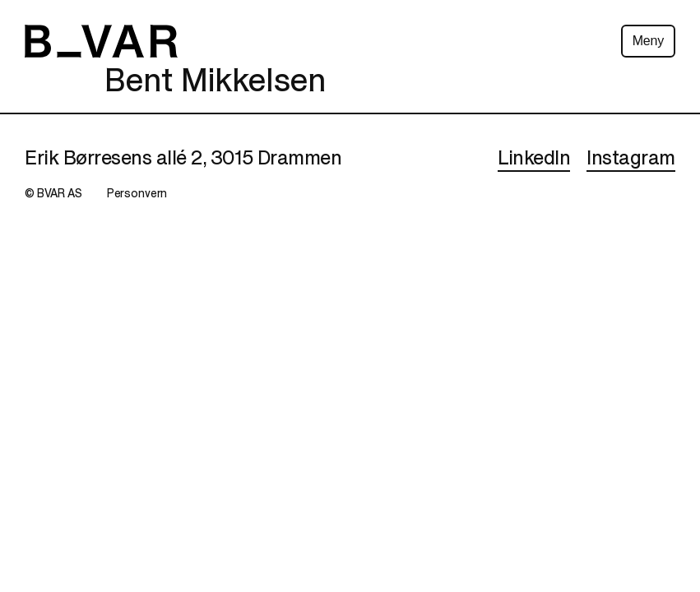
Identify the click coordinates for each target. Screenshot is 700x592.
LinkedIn (534, 158)
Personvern (137, 194)
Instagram (631, 158)
